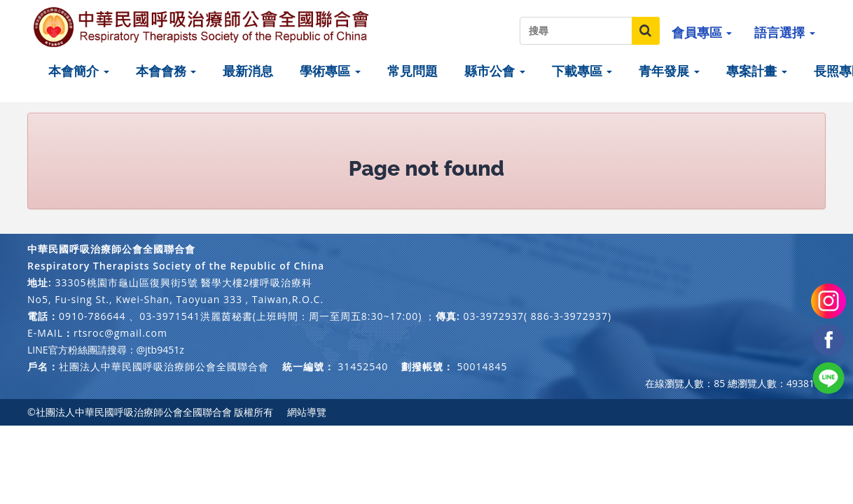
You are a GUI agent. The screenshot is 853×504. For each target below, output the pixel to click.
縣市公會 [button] (495, 71)
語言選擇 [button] (785, 32)
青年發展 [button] (669, 71)
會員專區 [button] (702, 32)
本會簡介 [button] (79, 71)
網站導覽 (307, 412)
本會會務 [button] (166, 71)
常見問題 (412, 71)
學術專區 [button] (330, 71)
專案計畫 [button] (757, 71)
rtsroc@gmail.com (120, 333)
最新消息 (248, 71)
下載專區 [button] (582, 71)
